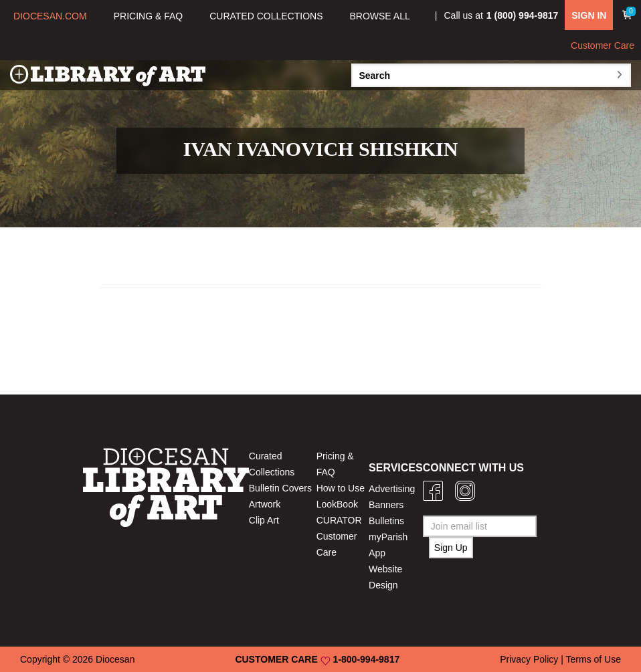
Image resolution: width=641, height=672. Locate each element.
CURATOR (339, 520)
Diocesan (115, 659)
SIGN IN (589, 15)
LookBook (337, 504)
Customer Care (603, 45)
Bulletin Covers (280, 488)
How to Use (341, 488)
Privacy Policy (529, 659)
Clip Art (264, 520)
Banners (386, 505)
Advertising (392, 489)
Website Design (385, 577)
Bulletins (386, 521)
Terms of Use (593, 659)
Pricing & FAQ (335, 464)
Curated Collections (272, 464)
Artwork (265, 504)
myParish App (388, 545)
